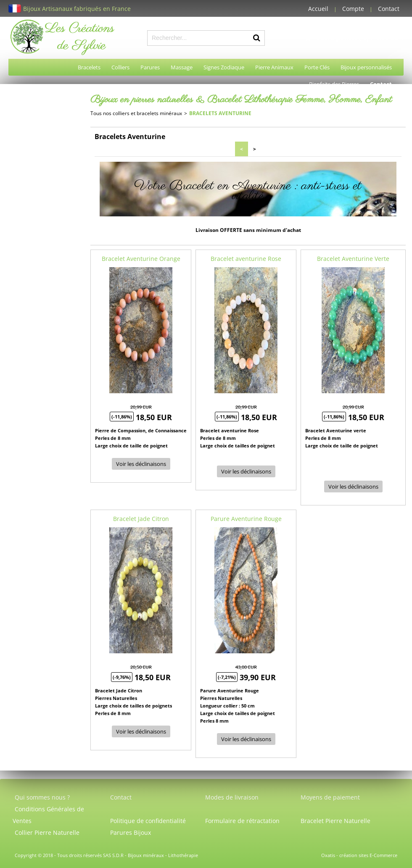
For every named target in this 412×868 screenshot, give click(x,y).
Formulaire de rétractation (242, 821)
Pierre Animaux (274, 67)
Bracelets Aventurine (220, 113)
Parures (150, 67)
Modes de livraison (232, 797)
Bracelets (89, 67)
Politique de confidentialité (148, 821)
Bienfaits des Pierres (334, 84)
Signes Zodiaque (224, 67)
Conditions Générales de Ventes (48, 815)
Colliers (120, 67)
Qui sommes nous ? (42, 797)
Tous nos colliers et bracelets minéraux (136, 113)
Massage (182, 67)
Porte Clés (317, 67)
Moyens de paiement (330, 797)
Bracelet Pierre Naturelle (335, 821)
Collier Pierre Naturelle (47, 832)
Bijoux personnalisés (366, 67)
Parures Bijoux (131, 832)
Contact (389, 9)
